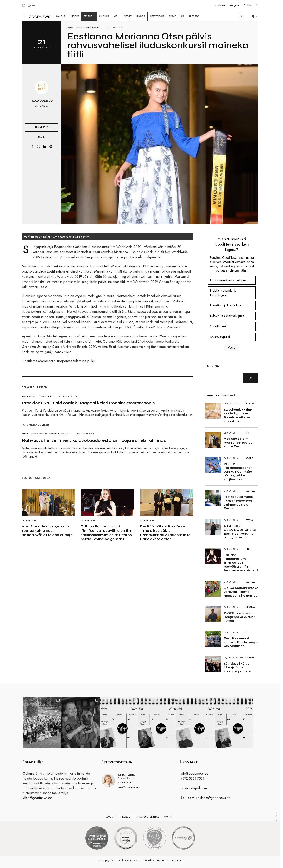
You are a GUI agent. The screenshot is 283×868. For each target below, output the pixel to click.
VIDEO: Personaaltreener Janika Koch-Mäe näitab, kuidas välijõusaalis (238, 472)
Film (248, 549)
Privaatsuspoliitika (194, 788)
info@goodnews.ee (194, 773)
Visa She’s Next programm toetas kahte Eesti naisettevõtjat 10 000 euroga (47, 531)
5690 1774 (124, 783)
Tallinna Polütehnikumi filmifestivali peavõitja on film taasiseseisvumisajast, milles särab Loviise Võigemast (107, 533)
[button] (25, 16)
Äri (247, 433)
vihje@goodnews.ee (37, 798)
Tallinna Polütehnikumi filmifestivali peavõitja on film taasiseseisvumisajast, (241, 563)
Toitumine (45, 434)
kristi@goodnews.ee (129, 787)
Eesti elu (80, 28)
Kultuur (250, 657)
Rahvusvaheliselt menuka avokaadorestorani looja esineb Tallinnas (94, 440)
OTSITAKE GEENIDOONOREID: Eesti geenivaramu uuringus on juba (240, 532)
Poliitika (46, 396)
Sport (249, 458)
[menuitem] (60, 16)
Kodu (70, 28)
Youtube (248, 5)
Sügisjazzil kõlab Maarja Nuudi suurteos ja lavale (238, 667)
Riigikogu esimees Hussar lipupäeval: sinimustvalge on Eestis (238, 503)
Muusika (250, 607)
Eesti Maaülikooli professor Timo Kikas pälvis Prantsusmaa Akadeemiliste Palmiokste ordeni (165, 533)
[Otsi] (251, 378)
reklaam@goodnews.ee (213, 798)
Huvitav (250, 404)
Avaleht (111, 817)
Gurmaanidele (60, 434)
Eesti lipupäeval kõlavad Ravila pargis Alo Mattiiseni (241, 642)
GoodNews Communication (168, 860)
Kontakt (169, 817)
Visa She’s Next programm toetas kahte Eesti (238, 442)
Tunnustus (93, 28)
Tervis (34, 434)
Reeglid (126, 817)
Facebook (219, 5)
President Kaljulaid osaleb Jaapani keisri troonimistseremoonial (89, 403)
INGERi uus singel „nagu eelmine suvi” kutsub (239, 617)
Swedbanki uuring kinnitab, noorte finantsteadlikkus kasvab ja (238, 415)
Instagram (234, 5)
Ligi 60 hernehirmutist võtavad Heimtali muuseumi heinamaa (241, 592)
